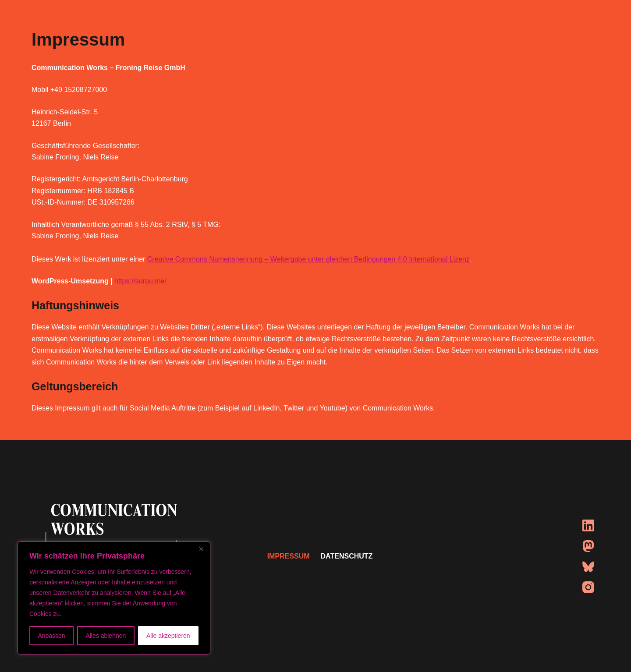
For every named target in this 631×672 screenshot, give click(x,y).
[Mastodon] (588, 546)
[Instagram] (588, 587)
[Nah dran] (201, 549)
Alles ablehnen (106, 636)
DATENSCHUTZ (347, 556)
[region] (114, 598)
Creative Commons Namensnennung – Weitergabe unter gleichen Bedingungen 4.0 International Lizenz (308, 259)
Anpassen (51, 636)
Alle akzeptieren (168, 636)
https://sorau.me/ (140, 281)
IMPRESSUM (289, 556)
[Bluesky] (588, 567)
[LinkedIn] (588, 525)
